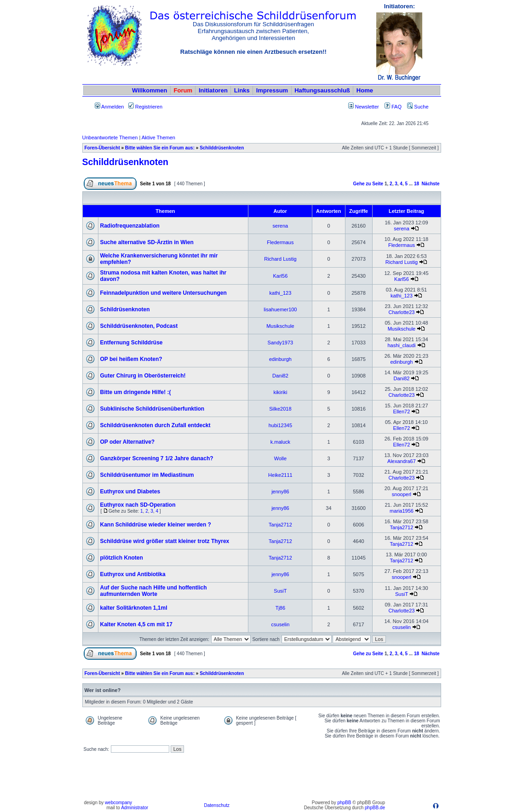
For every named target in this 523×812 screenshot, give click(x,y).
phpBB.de (375, 808)
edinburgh (280, 359)
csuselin (281, 624)
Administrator (135, 808)
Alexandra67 (402, 461)
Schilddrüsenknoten (222, 148)
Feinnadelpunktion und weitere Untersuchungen (164, 293)
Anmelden (109, 107)
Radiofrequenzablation (130, 226)
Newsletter (367, 107)
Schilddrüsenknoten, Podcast (139, 326)
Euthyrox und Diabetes (130, 492)
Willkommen (149, 90)
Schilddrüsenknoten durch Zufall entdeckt (155, 425)
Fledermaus (280, 242)
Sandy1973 (281, 343)
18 (417, 184)
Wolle (280, 458)
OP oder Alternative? (128, 442)
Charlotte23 (402, 312)
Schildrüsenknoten (125, 309)
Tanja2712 (280, 525)
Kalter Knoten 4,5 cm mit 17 (136, 624)
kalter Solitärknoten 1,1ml (134, 608)
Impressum (272, 90)
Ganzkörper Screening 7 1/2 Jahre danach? (157, 458)
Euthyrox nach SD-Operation (138, 505)
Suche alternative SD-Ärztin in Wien (147, 242)
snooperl (402, 494)
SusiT (280, 591)
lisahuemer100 (280, 309)
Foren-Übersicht (102, 148)
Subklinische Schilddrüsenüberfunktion (152, 409)
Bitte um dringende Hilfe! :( (136, 392)
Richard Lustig (280, 259)
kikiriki (280, 392)
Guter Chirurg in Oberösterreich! (143, 376)
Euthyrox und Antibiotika (133, 574)
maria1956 (402, 511)
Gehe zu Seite (368, 184)
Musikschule (280, 326)
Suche (418, 107)
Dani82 (280, 376)
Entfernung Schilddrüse (132, 343)
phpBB (344, 803)
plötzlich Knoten (122, 558)
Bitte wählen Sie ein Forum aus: (160, 148)
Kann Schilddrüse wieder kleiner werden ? (156, 525)
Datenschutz (217, 805)
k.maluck (280, 442)
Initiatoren (213, 90)
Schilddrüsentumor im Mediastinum (147, 475)
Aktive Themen (158, 137)
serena (281, 226)
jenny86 (280, 492)
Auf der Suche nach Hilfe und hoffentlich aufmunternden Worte (154, 591)
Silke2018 (280, 409)
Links (242, 90)
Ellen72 (402, 412)
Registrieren (145, 107)
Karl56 (281, 276)
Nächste (431, 184)
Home (365, 90)
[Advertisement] (262, 777)
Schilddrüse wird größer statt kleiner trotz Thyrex (165, 541)
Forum (183, 90)
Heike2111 (280, 475)
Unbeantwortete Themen (110, 137)
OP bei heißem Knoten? (131, 359)
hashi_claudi (401, 345)
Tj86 (280, 608)
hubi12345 (280, 425)
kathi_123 (281, 293)
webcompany (118, 803)
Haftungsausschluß (322, 90)
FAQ (393, 107)
